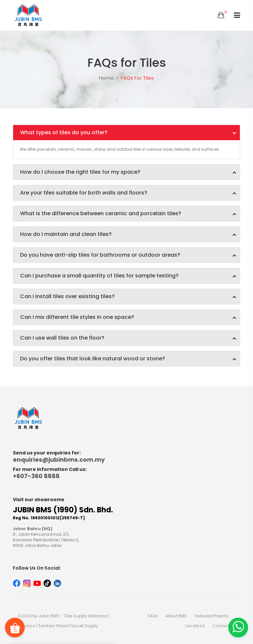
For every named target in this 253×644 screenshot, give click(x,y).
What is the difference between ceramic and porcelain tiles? (128, 214)
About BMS (176, 616)
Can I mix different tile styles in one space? (128, 317)
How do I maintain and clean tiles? (128, 234)
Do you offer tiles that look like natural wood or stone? (128, 359)
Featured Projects (211, 616)
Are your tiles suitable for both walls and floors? (128, 193)
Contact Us (224, 626)
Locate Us (195, 626)
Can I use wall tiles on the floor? (128, 338)
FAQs (153, 616)
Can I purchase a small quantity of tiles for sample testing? (128, 276)
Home (107, 78)
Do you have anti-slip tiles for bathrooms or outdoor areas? (128, 255)
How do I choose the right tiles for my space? (128, 172)
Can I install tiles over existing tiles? (128, 296)
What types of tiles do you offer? (128, 133)
